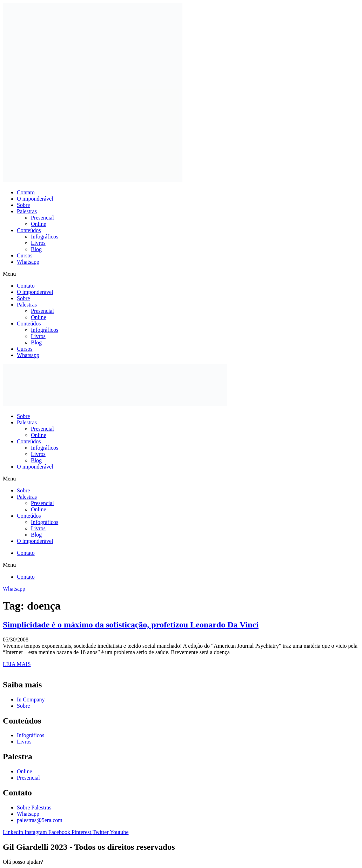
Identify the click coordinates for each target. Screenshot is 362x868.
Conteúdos (29, 230)
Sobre (23, 205)
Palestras (27, 211)
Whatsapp (28, 262)
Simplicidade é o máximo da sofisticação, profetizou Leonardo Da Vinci (131, 625)
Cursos (25, 255)
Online (39, 224)
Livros (38, 243)
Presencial (42, 218)
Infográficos (45, 237)
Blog (36, 249)
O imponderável (35, 199)
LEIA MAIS (17, 664)
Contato (26, 192)
